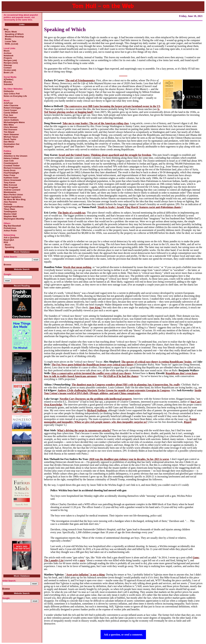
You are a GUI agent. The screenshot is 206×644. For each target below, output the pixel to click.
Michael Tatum (11, 137)
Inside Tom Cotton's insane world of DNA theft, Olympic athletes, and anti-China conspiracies (123, 392)
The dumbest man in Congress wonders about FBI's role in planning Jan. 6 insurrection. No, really (126, 385)
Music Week (10, 32)
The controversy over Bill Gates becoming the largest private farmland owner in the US (112, 106)
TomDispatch (10, 212)
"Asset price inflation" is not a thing (85, 575)
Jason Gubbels (11, 120)
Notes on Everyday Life (15, 96)
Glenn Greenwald (12, 180)
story (82, 560)
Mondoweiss (10, 192)
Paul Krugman (11, 187)
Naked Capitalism (12, 197)
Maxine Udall (10, 214)
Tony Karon (9, 182)
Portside (8, 204)
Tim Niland (9, 132)
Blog (6, 29)
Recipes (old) (10, 60)
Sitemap (8, 65)
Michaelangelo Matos (14, 122)
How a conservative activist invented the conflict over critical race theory (91, 373)
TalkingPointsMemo (14, 207)
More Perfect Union (13, 195)
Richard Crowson (12, 168)
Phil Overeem (10, 130)
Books (7, 39)
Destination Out (12, 144)
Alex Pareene (10, 202)
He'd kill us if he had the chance (121, 376)
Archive (8, 53)
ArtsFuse (8, 103)
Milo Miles (9, 125)
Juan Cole (9, 161)
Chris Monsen (11, 127)
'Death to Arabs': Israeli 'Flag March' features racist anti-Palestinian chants (139, 207)
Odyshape (9, 147)
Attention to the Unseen (16, 156)
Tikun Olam (9, 209)
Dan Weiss (9, 142)
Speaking (9, 247)
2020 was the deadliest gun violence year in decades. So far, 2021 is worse (129, 459)
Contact (8, 68)
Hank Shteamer (11, 134)
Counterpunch (11, 163)
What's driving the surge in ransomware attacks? (84, 430)
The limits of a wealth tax (72, 213)
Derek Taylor (10, 139)
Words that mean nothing (77, 267)
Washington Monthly (14, 219)
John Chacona (11, 105)
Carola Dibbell (11, 113)
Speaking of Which (14, 34)
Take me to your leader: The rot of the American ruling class (96, 123)
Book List (8, 72)
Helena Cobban (11, 158)
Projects (8, 58)
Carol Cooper (10, 110)
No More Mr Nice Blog (15, 199)
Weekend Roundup (14, 37)
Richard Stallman (97, 410)
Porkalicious (10, 228)
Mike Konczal (10, 185)
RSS (6, 242)
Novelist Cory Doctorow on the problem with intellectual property (96, 399)
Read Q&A (9, 240)
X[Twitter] (8, 79)
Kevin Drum (10, 170)
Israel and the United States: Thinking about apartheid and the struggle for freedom (105, 155)
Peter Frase (9, 175)
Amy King (95, 307)
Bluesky (8, 82)
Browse (7, 265)
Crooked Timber (12, 166)
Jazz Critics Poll (12, 94)
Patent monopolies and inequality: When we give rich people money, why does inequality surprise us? (120, 421)
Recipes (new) (11, 63)
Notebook (9, 56)
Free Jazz (8, 115)
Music (7, 51)
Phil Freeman (10, 117)
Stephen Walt (10, 216)
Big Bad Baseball (12, 226)
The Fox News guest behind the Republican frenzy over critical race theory (93, 365)
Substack (8, 84)
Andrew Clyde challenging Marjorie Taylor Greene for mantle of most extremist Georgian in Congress (114, 390)
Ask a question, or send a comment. (123, 635)
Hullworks (9, 91)
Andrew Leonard (12, 190)
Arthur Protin (10, 231)
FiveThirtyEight (11, 173)
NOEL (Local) (11, 44)
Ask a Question (11, 237)
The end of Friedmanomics (80, 80)
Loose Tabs (10, 41)
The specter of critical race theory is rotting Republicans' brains (156, 362)
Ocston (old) (10, 70)
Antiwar (8, 153)
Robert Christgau (12, 108)
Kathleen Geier (11, 178)
